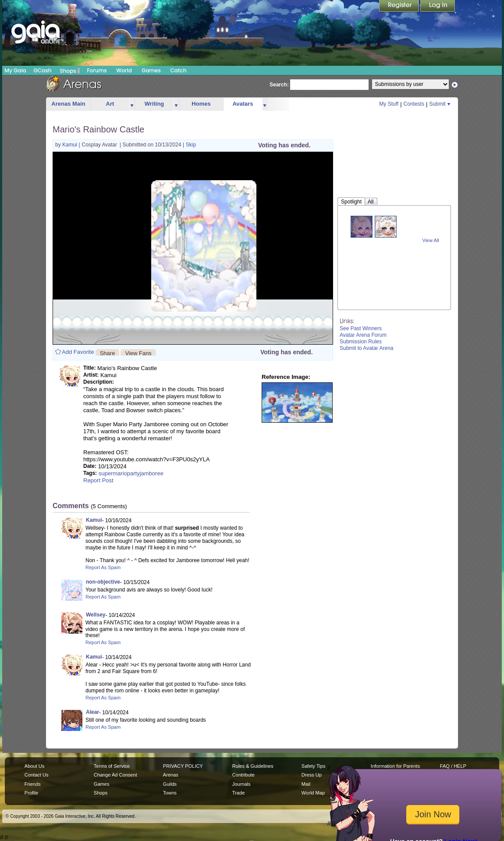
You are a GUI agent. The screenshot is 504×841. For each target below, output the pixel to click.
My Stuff (389, 104)
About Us (34, 766)
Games (151, 70)
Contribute (243, 775)
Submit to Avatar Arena (367, 348)
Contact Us (37, 775)
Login (438, 7)
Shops (70, 71)
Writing (154, 104)
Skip (191, 145)
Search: (279, 85)
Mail (306, 784)
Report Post (98, 480)
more (132, 104)
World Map (313, 793)
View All (431, 240)
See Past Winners (361, 328)
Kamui (70, 145)
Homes (201, 104)
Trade (238, 793)
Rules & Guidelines (253, 766)
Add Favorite (78, 352)
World (124, 70)
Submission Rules (361, 342)
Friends (33, 784)
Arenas (171, 775)
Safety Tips (314, 766)
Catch (179, 70)
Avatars (243, 104)
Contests (414, 104)
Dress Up (312, 775)
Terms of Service (112, 766)
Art (110, 104)
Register (400, 7)
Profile (31, 793)
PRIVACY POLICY (183, 766)
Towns (170, 793)
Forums (97, 70)
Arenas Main (68, 104)
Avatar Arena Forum (363, 335)
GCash (43, 70)
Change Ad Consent (115, 775)
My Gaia (15, 70)
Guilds (170, 784)
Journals (241, 784)
